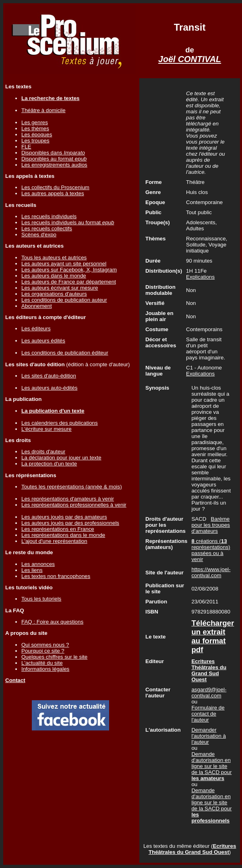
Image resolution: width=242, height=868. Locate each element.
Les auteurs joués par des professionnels (70, 523)
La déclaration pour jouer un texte (61, 458)
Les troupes (35, 141)
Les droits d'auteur (43, 452)
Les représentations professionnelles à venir (74, 505)
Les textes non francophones (56, 576)
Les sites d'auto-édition (49, 376)
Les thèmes (35, 128)
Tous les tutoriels (41, 599)
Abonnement (37, 306)
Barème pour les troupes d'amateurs (211, 525)
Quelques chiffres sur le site (54, 657)
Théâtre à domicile (43, 110)
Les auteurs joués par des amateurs (64, 517)
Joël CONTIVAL (190, 59)
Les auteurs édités (43, 341)
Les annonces (38, 564)
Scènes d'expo (39, 235)
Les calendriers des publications (60, 423)
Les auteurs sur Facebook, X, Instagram (69, 270)
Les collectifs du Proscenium (55, 187)
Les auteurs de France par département (69, 282)
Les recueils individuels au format (68, 222)
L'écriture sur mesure (47, 429)
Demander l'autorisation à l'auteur (209, 736)
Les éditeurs (36, 329)
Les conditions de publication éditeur (65, 353)
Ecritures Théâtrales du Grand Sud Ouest (192, 849)
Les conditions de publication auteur (64, 300)
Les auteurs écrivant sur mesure (60, 288)
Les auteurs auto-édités (49, 388)
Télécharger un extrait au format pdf (213, 636)
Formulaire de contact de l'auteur (208, 714)
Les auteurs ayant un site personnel (64, 264)
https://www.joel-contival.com (211, 572)
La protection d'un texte (49, 464)
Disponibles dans (53, 153)
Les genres (35, 122)
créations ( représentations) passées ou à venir (211, 550)
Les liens (32, 570)
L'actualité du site (42, 663)
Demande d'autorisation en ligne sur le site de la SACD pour (211, 766)
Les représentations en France (58, 529)
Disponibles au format (54, 159)
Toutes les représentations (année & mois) (72, 487)
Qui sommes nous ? (45, 645)
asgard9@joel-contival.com (209, 693)
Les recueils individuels (49, 216)
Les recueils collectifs (47, 228)
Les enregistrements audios (54, 165)
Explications (200, 277)
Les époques (37, 135)
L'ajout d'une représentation (54, 541)
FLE (26, 147)
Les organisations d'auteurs (54, 294)
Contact (15, 680)
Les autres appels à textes (53, 193)
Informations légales (45, 669)
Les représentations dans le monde (63, 535)
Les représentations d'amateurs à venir (68, 499)
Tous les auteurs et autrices (54, 258)
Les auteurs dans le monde (54, 276)
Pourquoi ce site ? (43, 651)
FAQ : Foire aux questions (52, 622)
